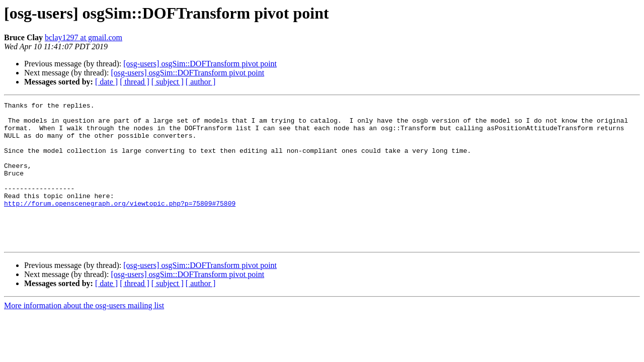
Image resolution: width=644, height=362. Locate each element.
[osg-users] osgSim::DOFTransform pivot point (200, 64)
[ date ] (106, 82)
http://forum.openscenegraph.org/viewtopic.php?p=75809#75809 (120, 224)
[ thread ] (135, 82)
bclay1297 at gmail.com (84, 37)
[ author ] (201, 82)
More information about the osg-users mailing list (84, 334)
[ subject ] (168, 82)
